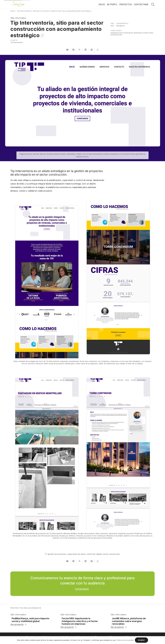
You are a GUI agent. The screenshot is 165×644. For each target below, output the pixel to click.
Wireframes (138, 33)
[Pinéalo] (92, 50)
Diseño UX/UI (148, 33)
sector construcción (111, 554)
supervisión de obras (76, 554)
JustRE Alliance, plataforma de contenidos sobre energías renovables (129, 621)
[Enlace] (19, 4)
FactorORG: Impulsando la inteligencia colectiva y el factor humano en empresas (80, 621)
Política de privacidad (125, 640)
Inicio (13, 11)
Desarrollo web (116, 35)
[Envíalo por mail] (67, 50)
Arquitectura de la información (122, 33)
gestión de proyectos (57, 554)
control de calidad (94, 554)
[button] (153, 4)
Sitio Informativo (18, 18)
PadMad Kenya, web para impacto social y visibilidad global (30, 620)
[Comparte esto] (73, 50)
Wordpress (121, 26)
